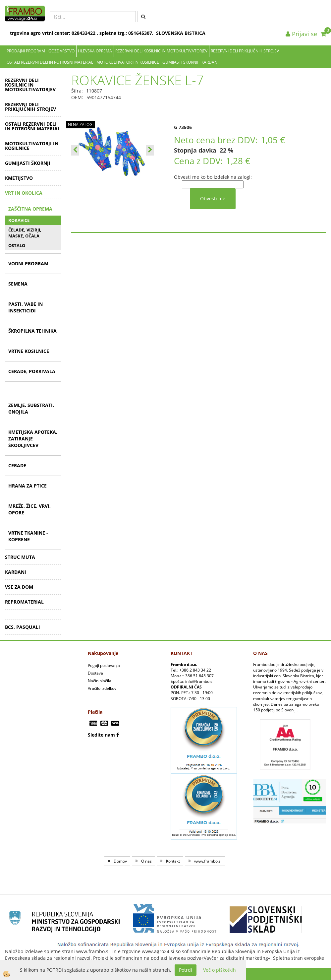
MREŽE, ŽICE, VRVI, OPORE (29, 509)
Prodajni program (26, 51)
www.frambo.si (208, 861)
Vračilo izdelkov (102, 688)
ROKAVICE (19, 220)
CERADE (17, 465)
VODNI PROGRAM (28, 263)
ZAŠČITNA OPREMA (30, 209)
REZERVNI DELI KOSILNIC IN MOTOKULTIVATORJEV (161, 51)
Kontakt (173, 861)
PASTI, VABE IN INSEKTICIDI (26, 307)
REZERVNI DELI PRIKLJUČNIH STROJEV (245, 51)
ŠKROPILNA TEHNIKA (32, 331)
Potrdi (186, 970)
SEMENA (18, 284)
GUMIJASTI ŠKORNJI (180, 62)
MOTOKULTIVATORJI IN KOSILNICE (128, 62)
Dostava (95, 673)
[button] (150, 150)
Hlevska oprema (95, 51)
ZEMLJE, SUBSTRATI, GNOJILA (31, 408)
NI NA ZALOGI (81, 125)
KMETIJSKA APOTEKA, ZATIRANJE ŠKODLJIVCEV (33, 439)
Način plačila (100, 681)
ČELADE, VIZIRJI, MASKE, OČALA (25, 233)
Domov (120, 861)
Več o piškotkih (220, 970)
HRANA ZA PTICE (28, 486)
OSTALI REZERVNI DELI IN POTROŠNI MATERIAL (50, 62)
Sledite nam (101, 735)
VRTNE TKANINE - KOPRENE (28, 536)
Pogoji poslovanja (104, 665)
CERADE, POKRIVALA (32, 371)
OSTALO (17, 245)
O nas (146, 861)
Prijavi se (301, 34)
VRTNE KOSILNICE (29, 351)
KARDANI (210, 62)
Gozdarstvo (61, 51)
